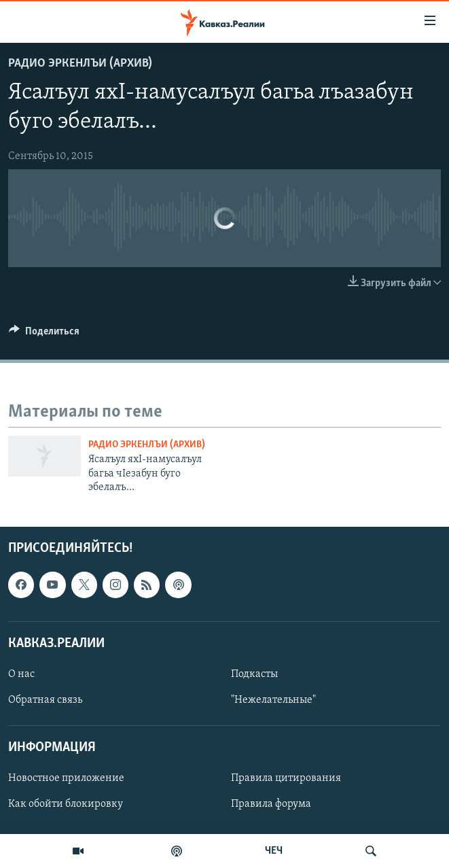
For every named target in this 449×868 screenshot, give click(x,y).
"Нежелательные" (273, 700)
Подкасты (254, 674)
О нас (21, 674)
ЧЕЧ (274, 851)
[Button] (44, 334)
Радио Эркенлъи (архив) (80, 64)
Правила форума (271, 804)
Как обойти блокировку (66, 804)
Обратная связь (45, 700)
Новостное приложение (66, 778)
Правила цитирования (286, 778)
